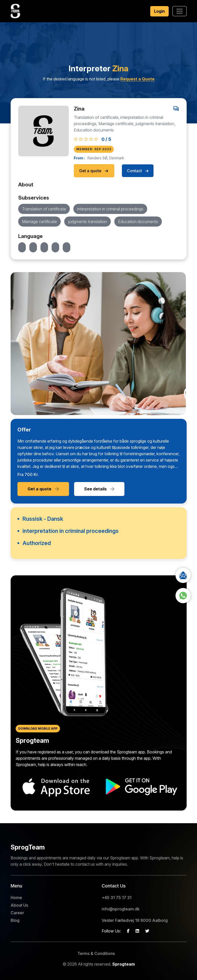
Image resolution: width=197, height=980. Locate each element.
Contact (138, 171)
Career (17, 913)
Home (16, 898)
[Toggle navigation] (180, 11)
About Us (19, 905)
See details (99, 489)
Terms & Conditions (96, 953)
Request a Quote (137, 79)
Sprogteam (124, 964)
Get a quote (94, 171)
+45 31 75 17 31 (117, 898)
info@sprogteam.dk (121, 909)
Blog (15, 920)
